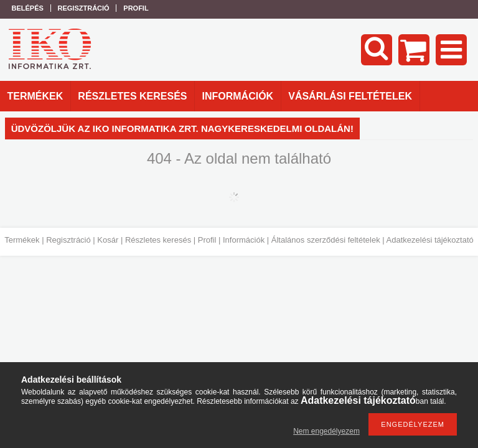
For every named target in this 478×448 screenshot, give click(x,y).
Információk (244, 240)
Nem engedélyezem (326, 431)
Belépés (28, 8)
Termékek (22, 240)
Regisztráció (68, 240)
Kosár (108, 240)
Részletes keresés (158, 240)
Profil (207, 240)
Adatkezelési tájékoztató (430, 240)
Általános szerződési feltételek (326, 240)
